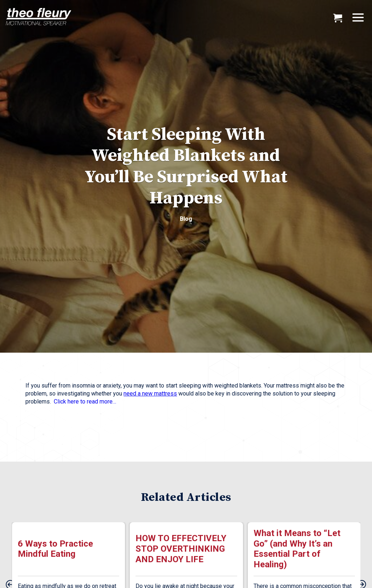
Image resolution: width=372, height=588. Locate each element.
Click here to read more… (85, 402)
